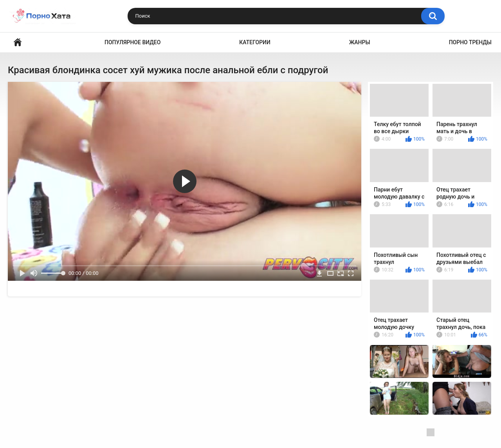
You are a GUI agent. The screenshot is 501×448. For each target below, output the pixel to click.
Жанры (360, 42)
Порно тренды (470, 42)
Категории (255, 42)
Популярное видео (132, 42)
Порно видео (18, 42)
